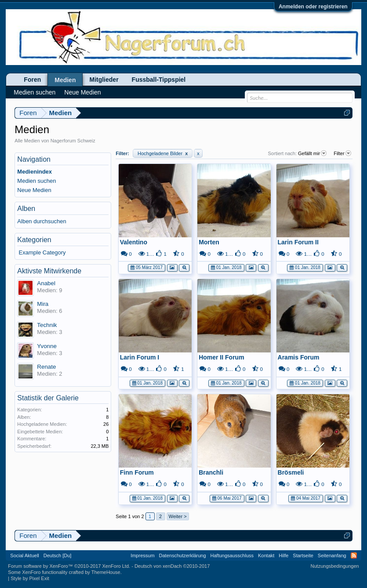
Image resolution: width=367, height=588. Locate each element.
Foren (32, 80)
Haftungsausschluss (232, 555)
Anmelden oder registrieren (313, 7)
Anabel (46, 283)
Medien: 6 (49, 311)
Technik (47, 325)
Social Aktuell (24, 555)
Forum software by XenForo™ (69, 566)
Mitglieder (104, 80)
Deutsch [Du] (58, 555)
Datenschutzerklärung (183, 555)
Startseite (303, 555)
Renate (46, 367)
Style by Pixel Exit (30, 578)
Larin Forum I (140, 357)
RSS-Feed (354, 555)
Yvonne (47, 346)
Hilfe (283, 555)
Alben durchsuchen (42, 221)
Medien (65, 80)
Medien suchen (36, 181)
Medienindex (35, 172)
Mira (43, 304)
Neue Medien (34, 190)
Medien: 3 (49, 332)
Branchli (211, 472)
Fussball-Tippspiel (159, 80)
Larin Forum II (298, 242)
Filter (343, 153)
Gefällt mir (313, 153)
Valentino (134, 242)
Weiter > (178, 516)
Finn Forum (137, 472)
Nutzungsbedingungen (335, 566)
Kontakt (266, 555)
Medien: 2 (49, 374)
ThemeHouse (106, 572)
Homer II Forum (221, 357)
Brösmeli (291, 472)
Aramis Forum (299, 357)
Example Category (42, 252)
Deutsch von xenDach (172, 566)
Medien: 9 (49, 290)
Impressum (142, 555)
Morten (209, 242)
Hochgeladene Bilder (163, 153)
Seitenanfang (332, 555)
